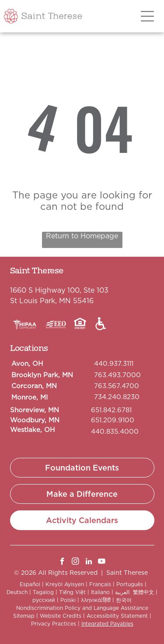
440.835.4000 (115, 432)
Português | (131, 584)
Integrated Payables (107, 624)
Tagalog (43, 592)
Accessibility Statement (117, 616)
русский (44, 600)
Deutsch (17, 592)
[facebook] (62, 563)
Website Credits (61, 616)
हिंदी (107, 600)
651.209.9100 (113, 420)
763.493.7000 (117, 375)
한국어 (124, 600)
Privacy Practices (54, 624)
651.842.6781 (111, 410)
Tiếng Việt (72, 592)
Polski (68, 600)
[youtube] (102, 563)
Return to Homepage (82, 236)
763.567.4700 (117, 386)
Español (30, 584)
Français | (102, 584)
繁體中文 (143, 592)
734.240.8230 (117, 397)
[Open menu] (147, 16)
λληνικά (91, 600)
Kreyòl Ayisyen (65, 584)
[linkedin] (89, 563)
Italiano (100, 592)
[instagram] (75, 563)
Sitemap (24, 616)
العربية (122, 592)
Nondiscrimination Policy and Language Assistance (82, 608)
